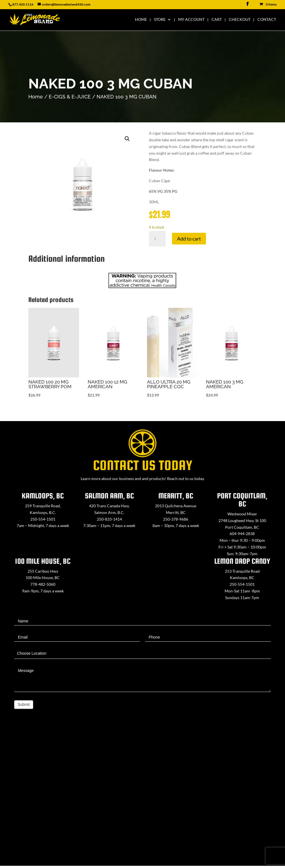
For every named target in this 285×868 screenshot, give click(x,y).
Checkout (240, 20)
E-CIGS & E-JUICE (70, 97)
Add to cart (189, 239)
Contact (267, 20)
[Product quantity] (157, 239)
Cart (217, 20)
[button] (127, 139)
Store (160, 20)
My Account (191, 20)
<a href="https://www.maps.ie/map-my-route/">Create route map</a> (142, 797)
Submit (24, 704)
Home (141, 20)
